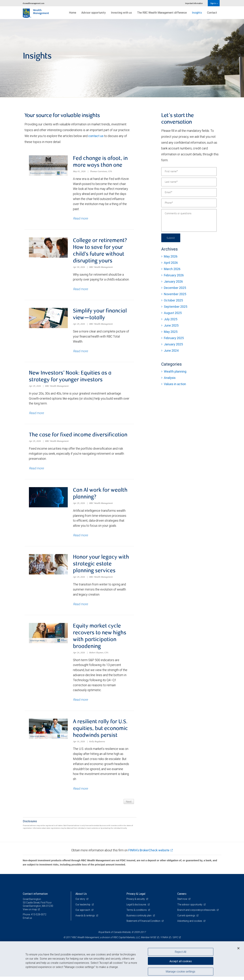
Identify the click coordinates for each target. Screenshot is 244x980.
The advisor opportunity (190, 908)
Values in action (175, 384)
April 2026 (171, 263)
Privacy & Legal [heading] (136, 897)
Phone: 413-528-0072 (35, 918)
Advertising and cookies (190, 924)
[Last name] (189, 182)
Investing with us (121, 13)
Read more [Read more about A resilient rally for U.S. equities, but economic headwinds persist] (80, 792)
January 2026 (173, 281)
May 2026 (171, 256)
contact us (96, 136)
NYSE (153, 941)
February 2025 (174, 338)
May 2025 (171, 332)
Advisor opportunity (94, 13)
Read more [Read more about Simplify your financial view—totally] (80, 352)
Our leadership (83, 908)
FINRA (164, 941)
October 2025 (173, 300)
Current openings (186, 919)
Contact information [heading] (35, 897)
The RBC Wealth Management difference (162, 13)
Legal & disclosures (137, 908)
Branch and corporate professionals (197, 913)
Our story (80, 902)
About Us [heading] (81, 897)
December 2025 (175, 288)
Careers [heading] (182, 897)
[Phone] (189, 203)
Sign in (214, 3)
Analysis (170, 378)
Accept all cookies (181, 961)
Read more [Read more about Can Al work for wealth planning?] (80, 537)
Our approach (83, 913)
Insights (197, 13)
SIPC (175, 941)
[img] (122, 58)
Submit (171, 238)
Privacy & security (136, 902)
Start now (183, 902)
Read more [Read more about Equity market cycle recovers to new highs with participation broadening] (80, 703)
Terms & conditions (137, 913)
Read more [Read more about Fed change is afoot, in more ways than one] (80, 219)
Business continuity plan (139, 919)
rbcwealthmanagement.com (34, 3)
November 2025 (175, 294)
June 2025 (171, 325)
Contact (212, 13)
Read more (36, 414)
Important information (194, 3)
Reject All (181, 952)
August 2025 (173, 313)
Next (128, 805)
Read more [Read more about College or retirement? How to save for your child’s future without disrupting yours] (80, 290)
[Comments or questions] (189, 220)
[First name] (189, 172)
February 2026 (174, 275)
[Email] (189, 192)
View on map (30, 913)
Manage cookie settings (181, 972)
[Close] (238, 948)
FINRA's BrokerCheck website (149, 854)
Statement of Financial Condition (144, 924)
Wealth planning (175, 371)
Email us (27, 921)
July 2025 (171, 319)
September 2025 (176, 307)
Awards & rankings (85, 919)
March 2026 (172, 269)
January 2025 (173, 344)
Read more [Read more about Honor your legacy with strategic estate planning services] (80, 606)
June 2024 (171, 351)
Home (73, 13)
